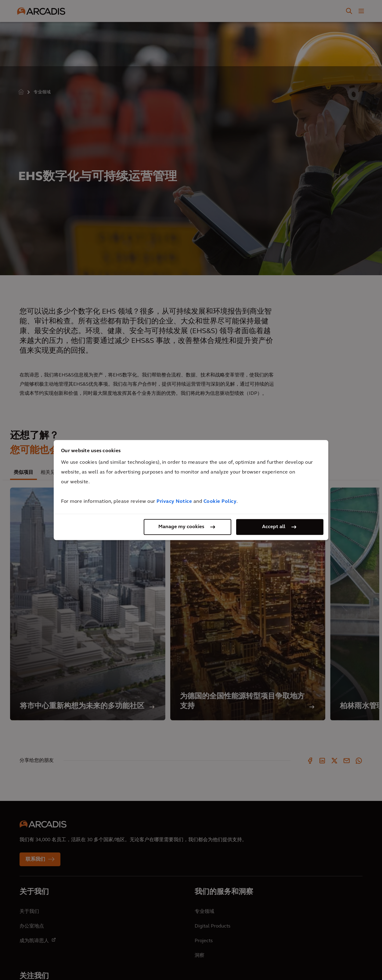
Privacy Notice (174, 502)
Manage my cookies (181, 527)
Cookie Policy (220, 502)
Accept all (274, 527)
